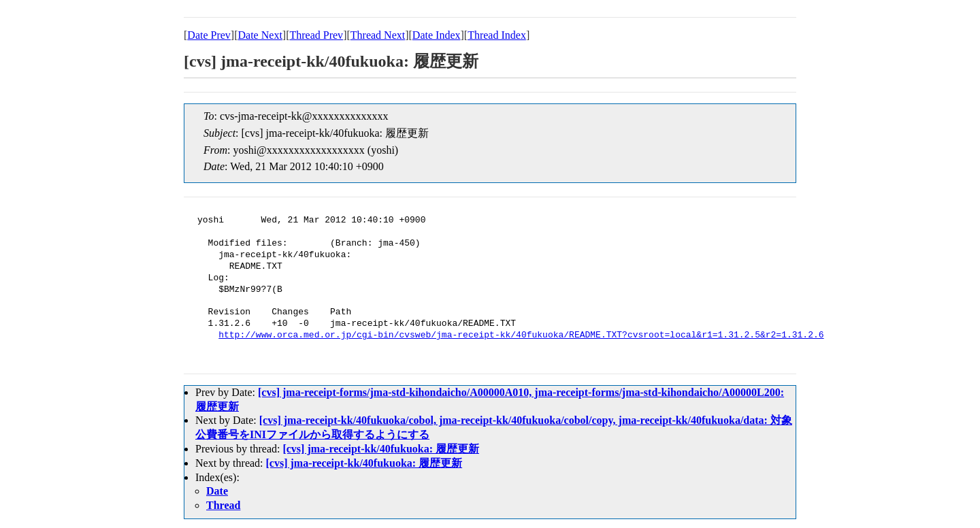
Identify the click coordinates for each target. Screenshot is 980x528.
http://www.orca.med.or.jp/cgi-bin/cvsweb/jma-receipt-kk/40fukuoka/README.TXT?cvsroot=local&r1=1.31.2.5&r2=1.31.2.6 (521, 335)
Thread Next (378, 35)
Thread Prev (316, 35)
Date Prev (209, 35)
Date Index (437, 35)
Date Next (260, 35)
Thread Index (497, 35)
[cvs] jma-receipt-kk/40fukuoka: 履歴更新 (381, 449)
